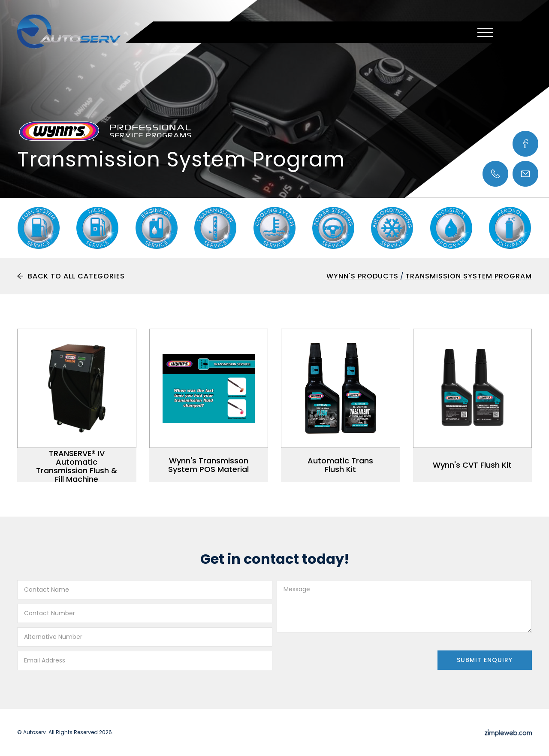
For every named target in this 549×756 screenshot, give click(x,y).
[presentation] (342, 654)
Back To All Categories (76, 276)
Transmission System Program (469, 276)
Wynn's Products (362, 276)
